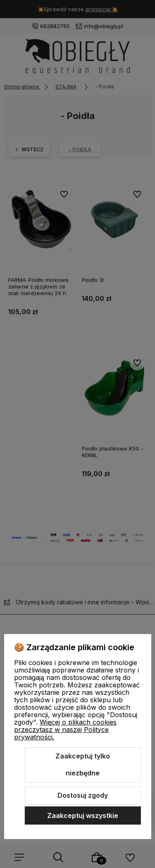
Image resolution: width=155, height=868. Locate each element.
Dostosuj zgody (83, 795)
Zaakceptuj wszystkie (83, 816)
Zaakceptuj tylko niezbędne (83, 765)
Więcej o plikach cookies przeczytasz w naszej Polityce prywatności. (65, 730)
